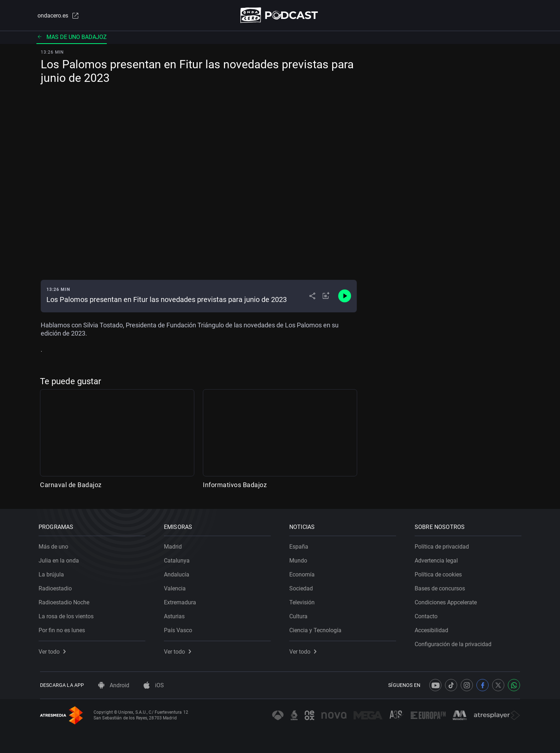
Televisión (303, 601)
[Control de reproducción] (345, 297)
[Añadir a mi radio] (326, 297)
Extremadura (181, 601)
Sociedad (302, 587)
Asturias (176, 615)
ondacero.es (57, 16)
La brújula (53, 573)
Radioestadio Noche (65, 601)
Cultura (300, 615)
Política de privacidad (443, 545)
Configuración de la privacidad (454, 643)
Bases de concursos (441, 587)
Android (114, 685)
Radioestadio (57, 587)
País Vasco (179, 629)
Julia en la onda (60, 559)
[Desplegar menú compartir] (312, 297)
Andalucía (178, 573)
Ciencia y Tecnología (317, 629)
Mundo (300, 559)
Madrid (174, 545)
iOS (154, 685)
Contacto (427, 615)
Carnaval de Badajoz (71, 485)
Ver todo (54, 650)
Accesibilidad (433, 629)
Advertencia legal (438, 559)
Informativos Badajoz (235, 485)
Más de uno (55, 545)
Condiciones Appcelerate (447, 601)
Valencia (176, 587)
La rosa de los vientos (67, 615)
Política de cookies (440, 573)
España (300, 545)
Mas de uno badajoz (72, 37)
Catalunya (178, 559)
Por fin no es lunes (63, 629)
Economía (303, 573)
